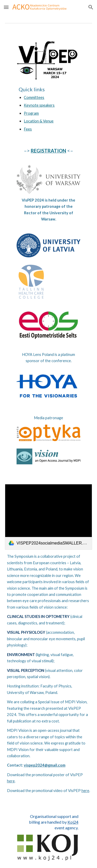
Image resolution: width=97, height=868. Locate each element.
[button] (6, 7)
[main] (48, 109)
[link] (49, 517)
